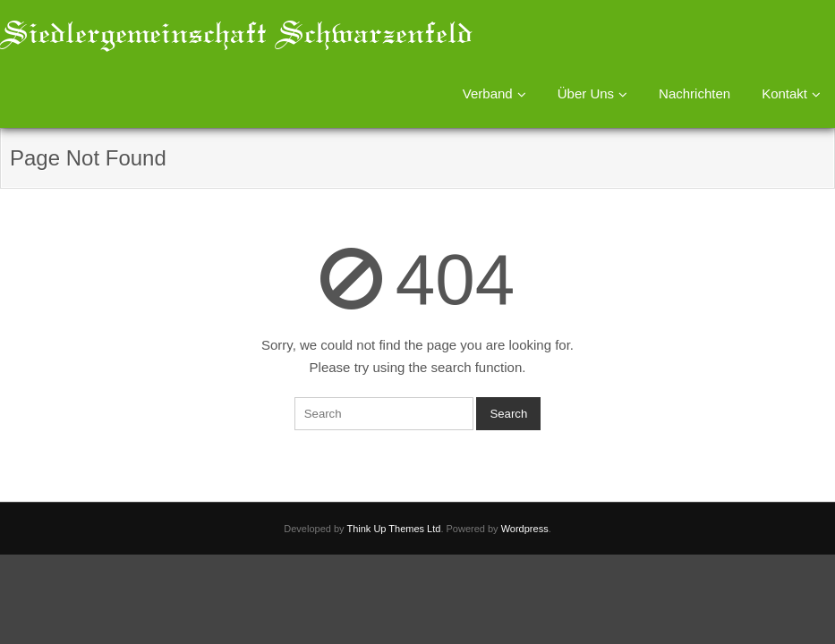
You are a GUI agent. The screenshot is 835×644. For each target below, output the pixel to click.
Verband (488, 93)
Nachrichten (694, 93)
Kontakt (784, 93)
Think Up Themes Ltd (393, 529)
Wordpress (525, 529)
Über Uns (586, 93)
